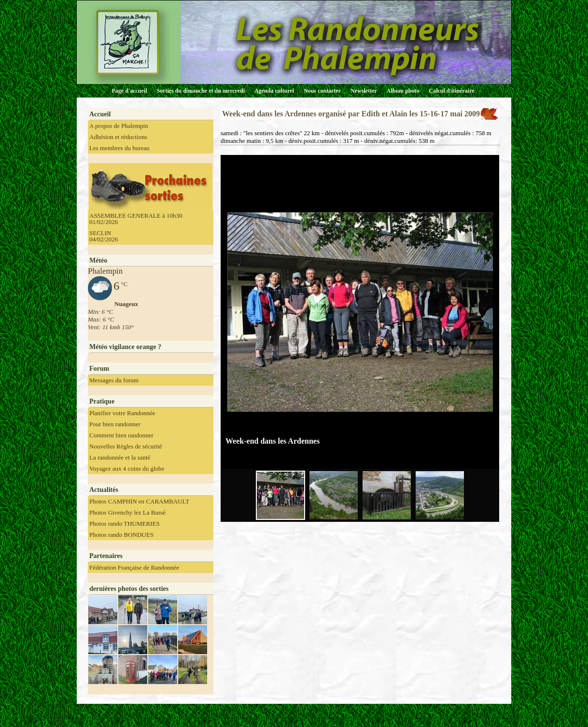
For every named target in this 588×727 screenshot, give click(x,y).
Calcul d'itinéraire (451, 91)
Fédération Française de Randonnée (134, 567)
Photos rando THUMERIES (125, 524)
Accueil (100, 114)
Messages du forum (114, 380)
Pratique (102, 401)
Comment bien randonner (121, 435)
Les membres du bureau (119, 148)
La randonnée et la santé (120, 457)
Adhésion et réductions (118, 137)
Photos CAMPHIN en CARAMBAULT (139, 501)
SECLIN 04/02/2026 (104, 236)
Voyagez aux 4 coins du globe (127, 468)
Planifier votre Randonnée (122, 413)
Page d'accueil (130, 91)
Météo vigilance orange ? (125, 347)
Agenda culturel (274, 91)
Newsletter (364, 91)
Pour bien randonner (115, 424)
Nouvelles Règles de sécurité (126, 446)
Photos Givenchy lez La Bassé (127, 512)
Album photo (403, 91)
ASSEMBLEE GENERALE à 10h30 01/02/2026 (136, 219)
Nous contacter (322, 91)
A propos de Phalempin (119, 126)
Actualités (104, 490)
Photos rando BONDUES (121, 535)
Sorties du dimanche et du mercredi (201, 91)
